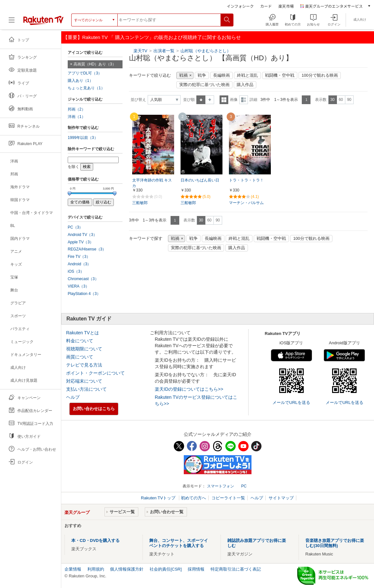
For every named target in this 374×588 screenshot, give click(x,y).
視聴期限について (84, 349)
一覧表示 (224, 100)
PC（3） (75, 227)
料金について (80, 341)
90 (349, 100)
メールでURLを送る (291, 402)
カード (266, 6)
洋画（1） (77, 117)
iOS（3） (76, 271)
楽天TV (140, 51)
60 (341, 100)
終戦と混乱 (247, 75)
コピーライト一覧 (228, 498)
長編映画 (221, 75)
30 (332, 100)
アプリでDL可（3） (85, 73)
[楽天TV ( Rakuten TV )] (43, 20)
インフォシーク (240, 6)
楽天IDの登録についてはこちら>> (189, 389)
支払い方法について (86, 389)
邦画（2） (77, 109)
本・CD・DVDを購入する (95, 540)
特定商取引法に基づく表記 (236, 569)
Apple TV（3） (81, 242)
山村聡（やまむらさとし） (206, 51)
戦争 (202, 75)
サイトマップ (281, 498)
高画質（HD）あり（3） (95, 64)
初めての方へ (193, 498)
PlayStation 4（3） (84, 294)
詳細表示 (244, 100)
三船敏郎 (140, 203)
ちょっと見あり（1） (86, 88)
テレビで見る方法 (84, 365)
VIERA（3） (79, 286)
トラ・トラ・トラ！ (246, 180)
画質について (80, 357)
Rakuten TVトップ (159, 498)
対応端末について (84, 381)
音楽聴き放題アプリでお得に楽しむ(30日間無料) (335, 543)
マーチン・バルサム (246, 203)
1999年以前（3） (83, 138)
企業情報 (73, 569)
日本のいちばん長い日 (200, 180)
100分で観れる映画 (320, 75)
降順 (210, 100)
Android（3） (79, 264)
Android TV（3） (82, 235)
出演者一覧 (164, 51)
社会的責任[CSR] (166, 569)
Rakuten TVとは (83, 333)
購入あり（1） (80, 81)
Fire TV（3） (79, 257)
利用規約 (96, 569)
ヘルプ (73, 397)
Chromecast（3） (83, 279)
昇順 (201, 100)
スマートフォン (221, 486)
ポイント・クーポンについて (95, 373)
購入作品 (245, 85)
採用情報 (196, 569)
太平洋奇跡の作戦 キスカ (152, 183)
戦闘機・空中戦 (280, 75)
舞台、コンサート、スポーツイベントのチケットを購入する (179, 543)
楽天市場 (286, 6)
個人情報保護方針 (127, 569)
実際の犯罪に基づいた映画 (204, 85)
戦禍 (183, 75)
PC (244, 486)
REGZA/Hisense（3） (87, 249)
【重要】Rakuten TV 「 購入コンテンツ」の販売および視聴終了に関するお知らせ (152, 37)
